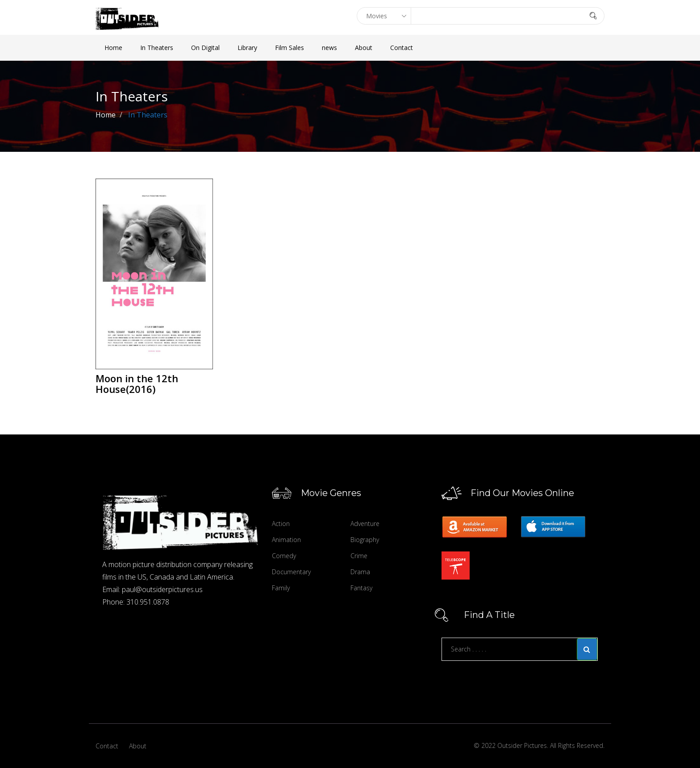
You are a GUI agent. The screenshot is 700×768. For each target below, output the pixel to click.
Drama (360, 572)
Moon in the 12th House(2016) (137, 384)
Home (113, 48)
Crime (359, 556)
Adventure (365, 524)
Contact (402, 48)
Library (247, 48)
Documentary (291, 572)
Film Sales (290, 48)
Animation (286, 540)
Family (281, 588)
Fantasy (361, 588)
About (364, 48)
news (329, 48)
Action (281, 524)
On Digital (205, 48)
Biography (365, 540)
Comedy (284, 556)
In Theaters (157, 48)
